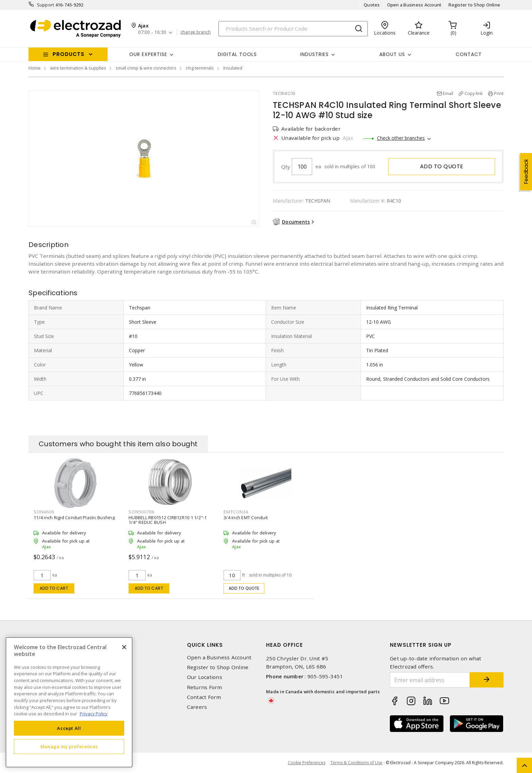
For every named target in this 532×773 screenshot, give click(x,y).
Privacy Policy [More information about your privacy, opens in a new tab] (94, 714)
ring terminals (200, 68)
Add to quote (442, 166)
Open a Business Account (414, 5)
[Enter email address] (430, 680)
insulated (233, 68)
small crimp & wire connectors (146, 68)
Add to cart (54, 588)
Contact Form (204, 697)
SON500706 (141, 512)
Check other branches (401, 138)
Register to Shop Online (474, 5)
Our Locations (205, 677)
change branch (196, 32)
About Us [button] (392, 54)
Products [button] (69, 54)
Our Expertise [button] (148, 54)
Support (46, 5)
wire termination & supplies (78, 68)
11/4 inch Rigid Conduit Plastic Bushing (74, 517)
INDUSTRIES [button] (315, 54)
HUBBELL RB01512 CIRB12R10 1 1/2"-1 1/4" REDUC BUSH (168, 520)
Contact (469, 54)
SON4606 (44, 512)
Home (35, 68)
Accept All (69, 728)
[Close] (124, 647)
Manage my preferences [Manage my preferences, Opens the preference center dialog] (69, 747)
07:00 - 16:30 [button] (152, 32)
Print (499, 93)
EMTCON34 (236, 512)
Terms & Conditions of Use (356, 763)
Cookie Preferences (307, 763)
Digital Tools (237, 54)
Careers (197, 707)
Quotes (372, 5)
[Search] (293, 29)
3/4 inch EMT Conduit (246, 517)
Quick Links (205, 645)
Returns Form (205, 687)
